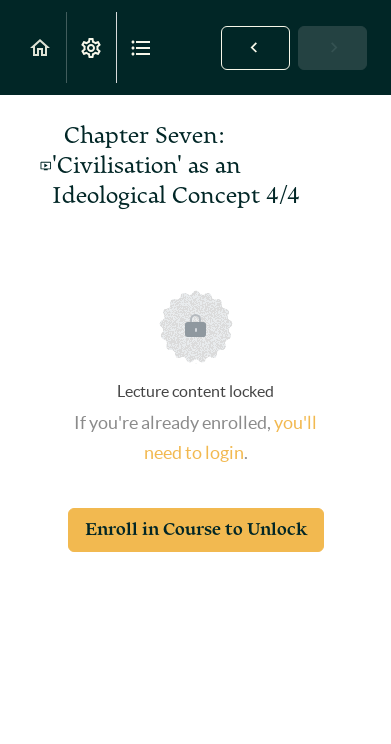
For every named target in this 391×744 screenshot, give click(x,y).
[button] (41, 47)
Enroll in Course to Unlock (196, 529)
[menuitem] (91, 47)
